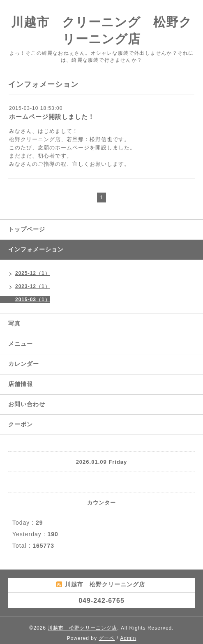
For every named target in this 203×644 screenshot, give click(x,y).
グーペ (107, 638)
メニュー (21, 344)
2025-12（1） (33, 273)
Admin (128, 638)
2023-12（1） (33, 286)
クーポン (21, 424)
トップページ (27, 229)
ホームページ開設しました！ (52, 117)
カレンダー (24, 364)
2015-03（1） (33, 300)
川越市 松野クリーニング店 (82, 628)
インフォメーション (36, 249)
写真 (14, 323)
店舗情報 (21, 384)
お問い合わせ (27, 404)
